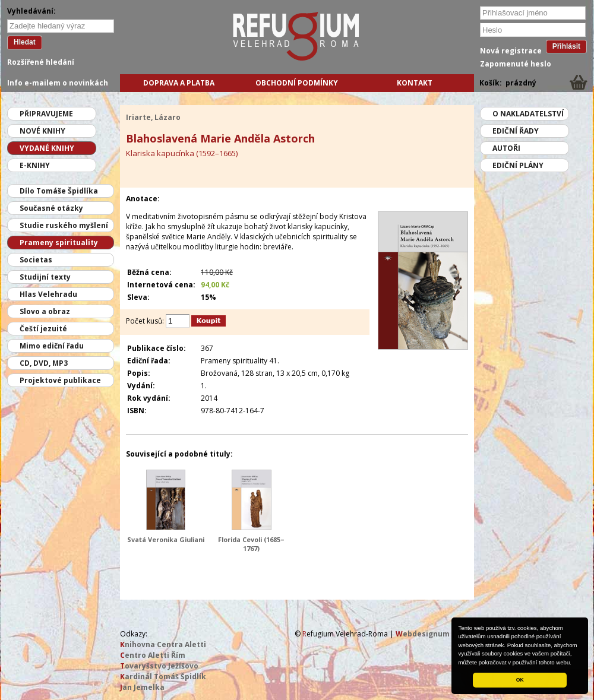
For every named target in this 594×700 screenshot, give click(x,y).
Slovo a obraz (45, 311)
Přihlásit (566, 46)
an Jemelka (142, 687)
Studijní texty (45, 277)
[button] (574, 663)
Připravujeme (46, 114)
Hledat (25, 42)
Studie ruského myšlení (64, 225)
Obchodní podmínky (297, 83)
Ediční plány (518, 165)
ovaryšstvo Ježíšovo (159, 666)
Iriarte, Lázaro (153, 117)
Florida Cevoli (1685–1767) (251, 544)
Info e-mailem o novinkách (58, 83)
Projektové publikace (60, 380)
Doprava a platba (179, 83)
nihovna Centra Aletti (163, 644)
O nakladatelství (528, 114)
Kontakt (415, 83)
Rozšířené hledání (41, 62)
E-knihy (35, 165)
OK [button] (520, 680)
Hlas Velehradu (48, 294)
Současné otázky (51, 208)
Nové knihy (42, 131)
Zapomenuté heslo (516, 64)
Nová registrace (511, 51)
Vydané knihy (47, 148)
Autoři (506, 148)
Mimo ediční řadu (52, 346)
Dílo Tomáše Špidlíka (59, 191)
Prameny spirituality (59, 243)
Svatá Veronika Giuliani (166, 539)
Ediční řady (516, 131)
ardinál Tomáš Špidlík (163, 677)
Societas (36, 260)
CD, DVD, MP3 (44, 363)
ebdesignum (423, 634)
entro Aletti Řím (153, 655)
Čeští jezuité (43, 329)
